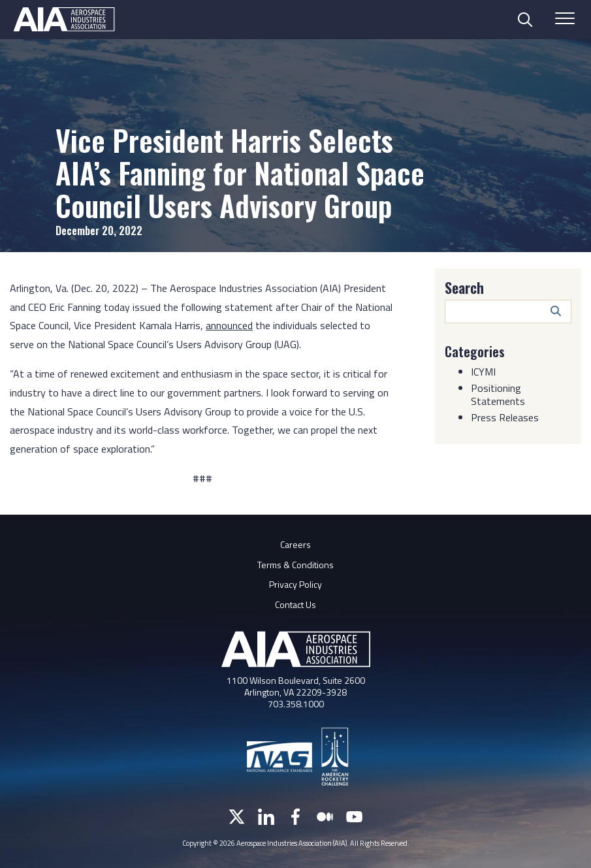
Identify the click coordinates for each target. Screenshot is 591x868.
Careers (295, 544)
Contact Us (295, 604)
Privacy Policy (295, 584)
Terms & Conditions (295, 565)
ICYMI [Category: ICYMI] (483, 372)
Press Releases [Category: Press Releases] (505, 417)
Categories (475, 351)
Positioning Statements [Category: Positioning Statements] (498, 394)
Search (464, 287)
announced (229, 325)
